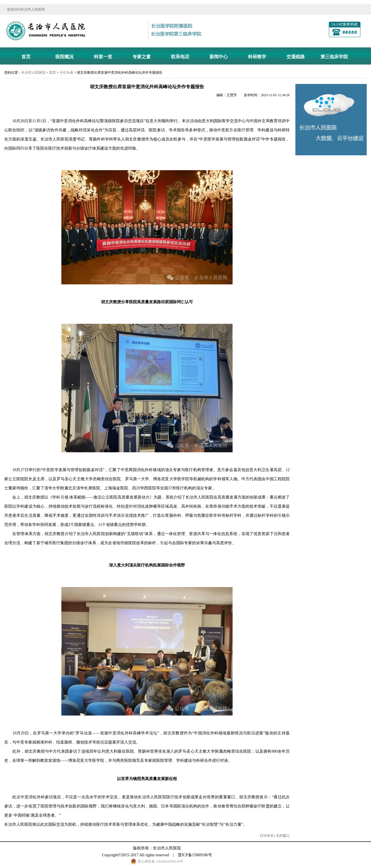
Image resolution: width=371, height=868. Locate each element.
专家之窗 (142, 57)
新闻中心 (219, 57)
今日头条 (66, 73)
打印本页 (267, 836)
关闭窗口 (283, 836)
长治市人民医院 (33, 73)
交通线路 (296, 57)
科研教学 (257, 57)
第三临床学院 (334, 57)
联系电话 (180, 57)
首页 (26, 57)
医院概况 (64, 57)
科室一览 (103, 57)
